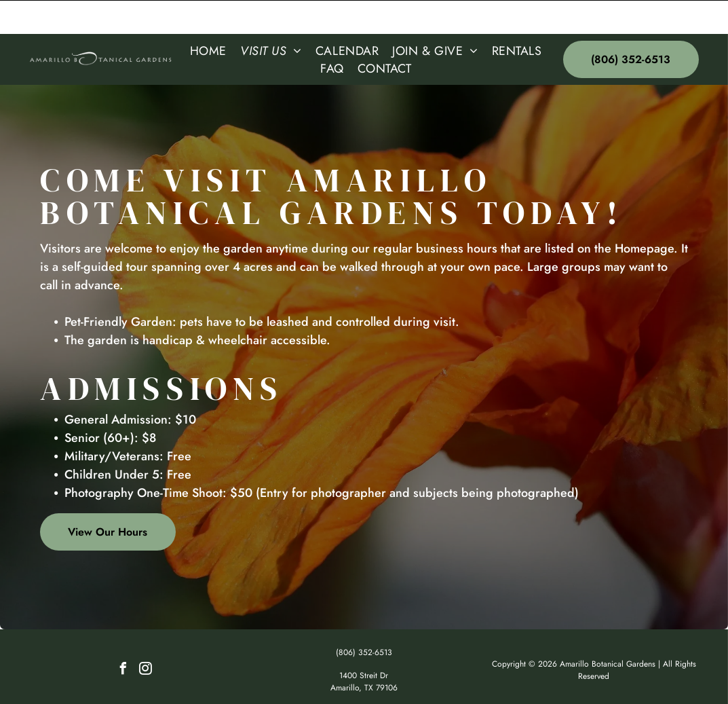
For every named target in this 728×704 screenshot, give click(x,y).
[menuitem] (208, 17)
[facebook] (123, 636)
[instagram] (145, 636)
